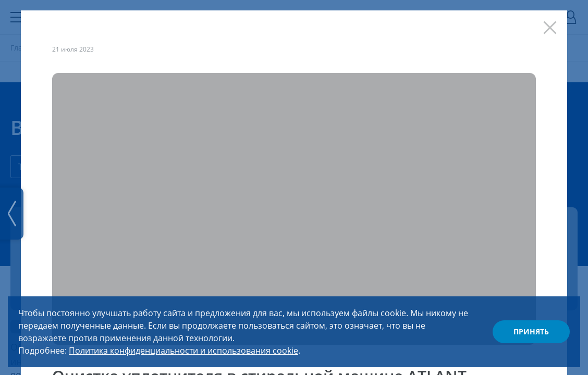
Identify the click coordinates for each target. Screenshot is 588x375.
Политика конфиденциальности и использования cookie (183, 351)
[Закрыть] (553, 25)
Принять (531, 332)
